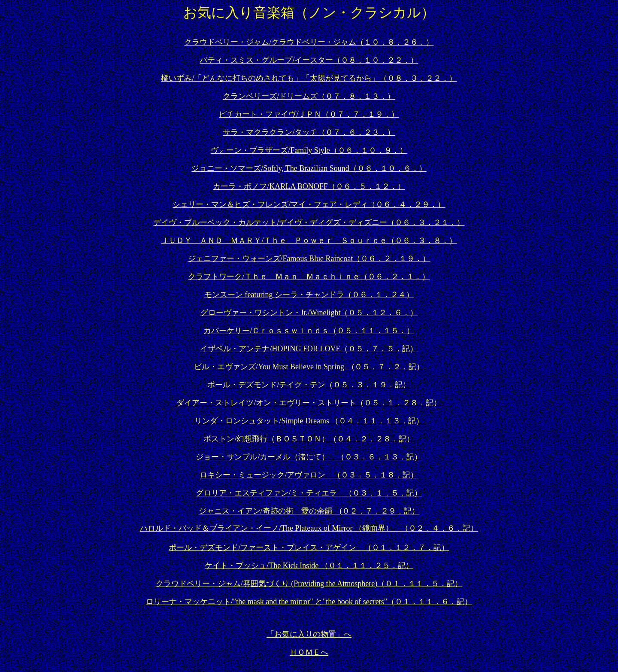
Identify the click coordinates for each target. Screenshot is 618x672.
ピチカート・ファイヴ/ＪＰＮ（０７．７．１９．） (309, 114)
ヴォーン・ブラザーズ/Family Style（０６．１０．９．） (309, 150)
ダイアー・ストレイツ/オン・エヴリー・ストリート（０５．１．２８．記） (309, 403)
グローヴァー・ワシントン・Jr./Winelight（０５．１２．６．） (309, 313)
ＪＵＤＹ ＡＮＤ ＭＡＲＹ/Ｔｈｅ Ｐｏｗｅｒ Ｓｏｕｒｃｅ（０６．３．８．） (309, 240)
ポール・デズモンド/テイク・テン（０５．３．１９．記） (309, 385)
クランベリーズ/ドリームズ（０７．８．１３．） (309, 96)
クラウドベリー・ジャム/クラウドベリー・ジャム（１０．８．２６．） (309, 42)
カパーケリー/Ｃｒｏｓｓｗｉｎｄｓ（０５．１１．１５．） (309, 331)
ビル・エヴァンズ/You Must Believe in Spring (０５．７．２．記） (309, 367)
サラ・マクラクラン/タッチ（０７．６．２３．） (309, 132)
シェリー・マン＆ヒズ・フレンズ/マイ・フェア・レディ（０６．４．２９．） (309, 204)
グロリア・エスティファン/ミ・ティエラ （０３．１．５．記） (309, 493)
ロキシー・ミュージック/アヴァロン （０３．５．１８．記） (309, 475)
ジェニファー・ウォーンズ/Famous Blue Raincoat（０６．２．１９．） (309, 258)
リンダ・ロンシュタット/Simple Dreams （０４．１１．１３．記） (309, 421)
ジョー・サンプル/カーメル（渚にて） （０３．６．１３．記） (309, 457)
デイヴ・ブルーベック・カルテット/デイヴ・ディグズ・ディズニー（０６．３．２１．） (309, 222)
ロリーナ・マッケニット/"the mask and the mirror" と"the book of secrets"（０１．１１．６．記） (309, 602)
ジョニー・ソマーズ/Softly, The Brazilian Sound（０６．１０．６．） (309, 168)
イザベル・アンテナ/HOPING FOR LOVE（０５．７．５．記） (309, 349)
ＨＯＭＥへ (309, 652)
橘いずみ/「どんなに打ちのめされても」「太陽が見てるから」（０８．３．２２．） (309, 78)
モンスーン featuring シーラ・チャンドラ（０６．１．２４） (309, 295)
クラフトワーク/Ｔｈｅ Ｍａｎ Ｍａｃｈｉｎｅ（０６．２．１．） (309, 277)
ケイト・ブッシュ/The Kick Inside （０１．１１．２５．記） (309, 566)
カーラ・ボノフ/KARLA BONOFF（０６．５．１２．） (309, 186)
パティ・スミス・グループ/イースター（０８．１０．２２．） (309, 60)
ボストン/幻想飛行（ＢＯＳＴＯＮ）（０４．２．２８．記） (309, 439)
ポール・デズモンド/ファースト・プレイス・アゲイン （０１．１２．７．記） (309, 547)
